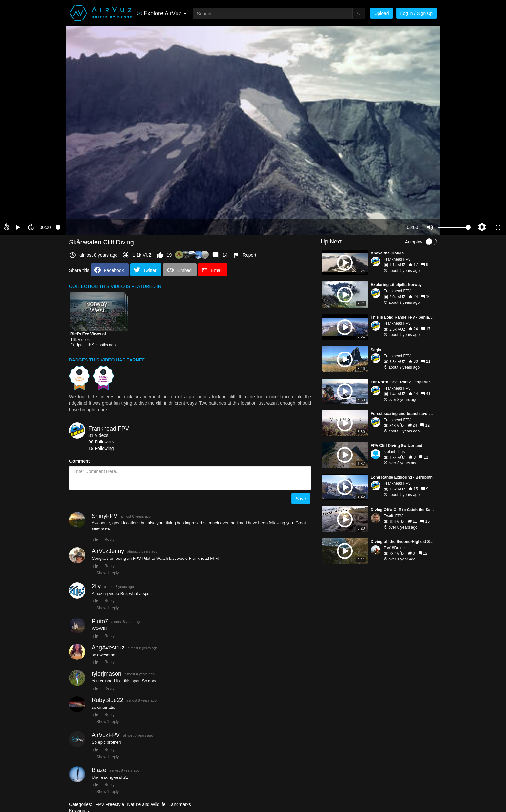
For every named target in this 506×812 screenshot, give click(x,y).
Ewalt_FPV (393, 516)
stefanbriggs (394, 452)
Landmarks (180, 804)
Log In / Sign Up (417, 13)
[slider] (229, 227)
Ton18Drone (394, 548)
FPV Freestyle (110, 804)
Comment (80, 461)
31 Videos (98, 435)
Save (301, 499)
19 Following (101, 448)
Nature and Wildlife (146, 804)
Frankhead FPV (109, 429)
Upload (381, 13)
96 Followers (101, 442)
